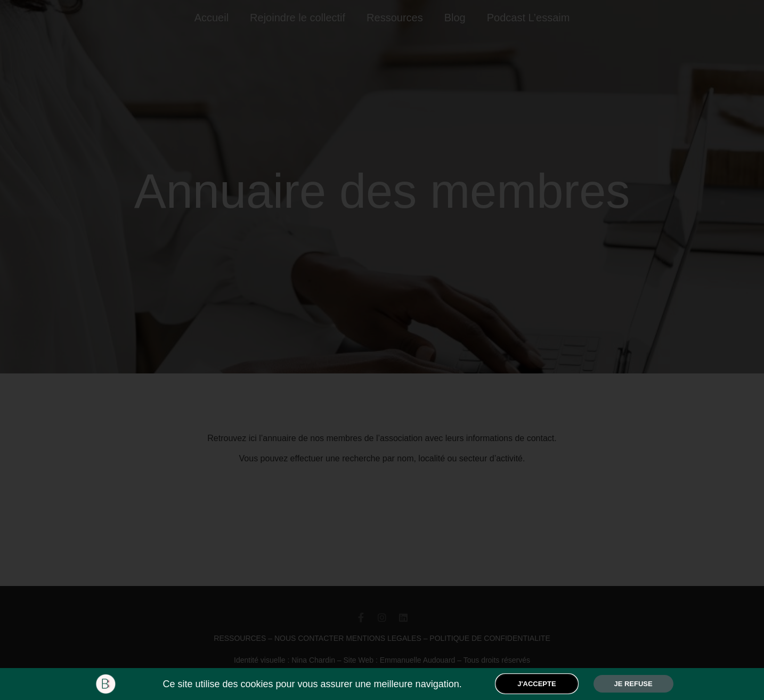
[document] (382, 350)
